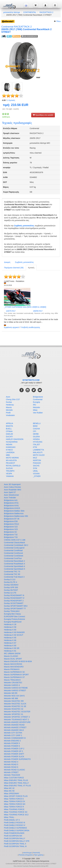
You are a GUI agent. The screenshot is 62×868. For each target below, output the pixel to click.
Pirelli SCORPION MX (13, 836)
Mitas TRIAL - (10, 817)
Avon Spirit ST (10, 492)
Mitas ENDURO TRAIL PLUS (16, 780)
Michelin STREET (11, 772)
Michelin (9, 410)
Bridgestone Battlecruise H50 (16, 516)
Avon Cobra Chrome (12, 487)
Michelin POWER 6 (12, 746)
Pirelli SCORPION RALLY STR (17, 841)
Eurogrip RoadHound (13, 622)
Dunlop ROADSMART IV (14, 598)
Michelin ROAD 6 (11, 767)
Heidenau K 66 (10, 640)
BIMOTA (9, 426)
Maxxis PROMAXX (12, 669)
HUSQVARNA (12, 442)
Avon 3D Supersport (12, 484)
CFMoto (9, 431)
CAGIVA (36, 429)
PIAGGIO (37, 463)
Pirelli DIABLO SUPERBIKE (15, 828)
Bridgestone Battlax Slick (14, 511)
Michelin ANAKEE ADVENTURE (17, 722)
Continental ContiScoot (13, 553)
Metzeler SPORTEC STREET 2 (17, 717)
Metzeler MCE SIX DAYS (14, 696)
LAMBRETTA (39, 450)
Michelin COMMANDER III (15, 738)
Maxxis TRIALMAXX (12, 680)
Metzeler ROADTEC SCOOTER (17, 712)
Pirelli (8, 413)
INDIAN (9, 445)
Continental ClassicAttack (14, 543)
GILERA (36, 437)
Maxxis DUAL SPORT (13, 659)
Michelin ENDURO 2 (12, 741)
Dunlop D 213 (10, 580)
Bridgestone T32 (11, 535)
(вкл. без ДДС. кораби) (11, 109)
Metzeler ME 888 (11, 698)
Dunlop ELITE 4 (11, 582)
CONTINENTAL (30, 12)
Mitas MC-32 (9, 788)
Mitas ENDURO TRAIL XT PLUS (17, 786)
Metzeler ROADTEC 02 (14, 709)
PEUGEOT (10, 463)
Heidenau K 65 (10, 638)
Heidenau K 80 (10, 646)
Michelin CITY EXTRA (13, 733)
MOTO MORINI (12, 458)
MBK (8, 455)
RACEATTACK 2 (46, 12)
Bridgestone (38, 397)
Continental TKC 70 (12, 572)
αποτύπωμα (27, 853)
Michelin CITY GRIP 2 (13, 735)
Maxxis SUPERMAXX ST (14, 677)
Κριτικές (11, 100)
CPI (35, 431)
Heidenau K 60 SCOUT (14, 635)
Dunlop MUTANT (11, 590)
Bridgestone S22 (11, 527)
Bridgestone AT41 (11, 503)
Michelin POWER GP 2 (13, 751)
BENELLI (37, 423)
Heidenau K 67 (10, 643)
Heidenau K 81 (10, 651)
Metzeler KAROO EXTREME (16, 688)
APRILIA (10, 423)
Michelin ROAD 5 (11, 764)
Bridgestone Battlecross (14, 513)
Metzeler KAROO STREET (15, 690)
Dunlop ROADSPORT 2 (14, 601)
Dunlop (9, 402)
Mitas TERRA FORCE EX (14, 801)
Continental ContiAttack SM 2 (16, 545)
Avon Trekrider (10, 498)
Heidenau (10, 405)
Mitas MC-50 (9, 791)
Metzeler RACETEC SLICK (15, 704)
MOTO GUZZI (39, 455)
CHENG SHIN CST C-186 (15, 540)
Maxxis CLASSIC (11, 656)
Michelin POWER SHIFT (14, 754)
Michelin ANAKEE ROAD (14, 725)
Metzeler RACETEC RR (14, 701)
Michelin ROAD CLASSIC (15, 770)
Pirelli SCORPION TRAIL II (15, 844)
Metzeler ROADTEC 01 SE (15, 706)
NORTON (37, 460)
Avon (8, 397)
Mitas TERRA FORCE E (14, 799)
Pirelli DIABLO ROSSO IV (15, 825)
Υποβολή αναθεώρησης (30, 327)
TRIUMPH (10, 471)
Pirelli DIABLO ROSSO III (14, 823)
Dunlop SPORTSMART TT (15, 609)
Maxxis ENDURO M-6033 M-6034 (18, 661)
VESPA (9, 474)
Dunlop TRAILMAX (12, 611)
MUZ (35, 458)
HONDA (36, 439)
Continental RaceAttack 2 (14, 561)
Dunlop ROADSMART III (14, 595)
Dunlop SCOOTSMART (14, 603)
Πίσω (58, 21)
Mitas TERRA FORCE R (14, 807)
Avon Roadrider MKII (13, 490)
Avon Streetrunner (11, 495)
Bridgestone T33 (11, 537)
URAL (35, 471)
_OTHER (37, 476)
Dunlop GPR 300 (11, 587)
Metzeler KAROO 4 (12, 685)
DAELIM (9, 434)
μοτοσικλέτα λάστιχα (12, 12)
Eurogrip (37, 402)
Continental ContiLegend (14, 548)
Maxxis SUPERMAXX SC (14, 672)
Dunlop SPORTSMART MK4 (16, 606)
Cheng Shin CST (13, 399)
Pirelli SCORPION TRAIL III (15, 846)
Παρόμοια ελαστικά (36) (14, 268)
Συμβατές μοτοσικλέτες (24, 226)
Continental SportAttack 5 (14, 569)
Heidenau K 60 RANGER (14, 632)
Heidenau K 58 (10, 627)
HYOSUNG (38, 442)
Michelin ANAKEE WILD (14, 730)
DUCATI (9, 437)
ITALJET (37, 445)
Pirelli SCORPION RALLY (15, 838)
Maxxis (9, 407)
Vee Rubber (38, 413)
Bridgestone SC (10, 532)
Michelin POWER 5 (12, 743)
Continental (38, 399)
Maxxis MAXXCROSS (13, 664)
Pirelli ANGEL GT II (12, 820)
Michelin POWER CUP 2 (14, 749)
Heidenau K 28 (10, 624)
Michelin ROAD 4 (11, 762)
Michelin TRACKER (12, 775)
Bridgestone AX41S (12, 508)
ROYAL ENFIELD (13, 466)
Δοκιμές (7, 262)
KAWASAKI (11, 447)
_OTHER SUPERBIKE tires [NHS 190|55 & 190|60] (25, 307)
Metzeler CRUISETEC (13, 683)
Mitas (35, 410)
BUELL (9, 429)
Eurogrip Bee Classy (12, 614)
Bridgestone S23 (11, 529)
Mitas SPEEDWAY (12, 793)
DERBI (36, 434)
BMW (35, 426)
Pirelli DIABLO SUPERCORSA (17, 830)
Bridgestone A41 (11, 500)
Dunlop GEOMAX (11, 585)
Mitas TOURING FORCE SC (16, 812)
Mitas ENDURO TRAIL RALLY (16, 783)
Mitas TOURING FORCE (14, 809)
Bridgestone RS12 (12, 524)
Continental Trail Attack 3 (14, 577)
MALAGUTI (38, 452)
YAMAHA (10, 476)
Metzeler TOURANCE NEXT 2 (16, 720)
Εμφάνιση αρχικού (12, 327)
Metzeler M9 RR (11, 693)
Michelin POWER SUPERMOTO (17, 759)
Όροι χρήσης (39, 855)
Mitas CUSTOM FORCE (14, 778)
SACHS (36, 466)
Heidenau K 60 (10, 630)
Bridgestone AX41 (11, 506)
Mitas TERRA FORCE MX (15, 804)
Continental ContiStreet (14, 556)
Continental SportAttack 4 (14, 566)
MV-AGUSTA (11, 460)
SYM (35, 468)
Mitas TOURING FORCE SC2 (16, 815)
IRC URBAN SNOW (12, 653)
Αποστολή (36, 853)
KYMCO (9, 450)
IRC (35, 405)
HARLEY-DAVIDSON (15, 439)
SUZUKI (9, 468)
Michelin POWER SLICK (14, 757)
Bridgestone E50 (11, 521)
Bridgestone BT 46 (12, 519)
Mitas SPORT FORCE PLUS (16, 796)
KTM (35, 447)
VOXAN (36, 474)
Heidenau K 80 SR (12, 648)
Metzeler (37, 407)
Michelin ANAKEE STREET (15, 727)
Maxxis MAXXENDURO (14, 667)
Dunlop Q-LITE (10, 593)
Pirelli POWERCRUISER (14, 833)
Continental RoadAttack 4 (14, 564)
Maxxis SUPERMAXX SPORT (16, 675)
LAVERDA (10, 452)
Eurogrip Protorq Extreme (14, 619)
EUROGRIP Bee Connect (14, 616)
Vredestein (10, 415)
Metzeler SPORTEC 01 (13, 714)
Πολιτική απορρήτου (26, 855)
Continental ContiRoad (13, 550)
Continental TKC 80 (12, 574)
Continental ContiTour (13, 558)
